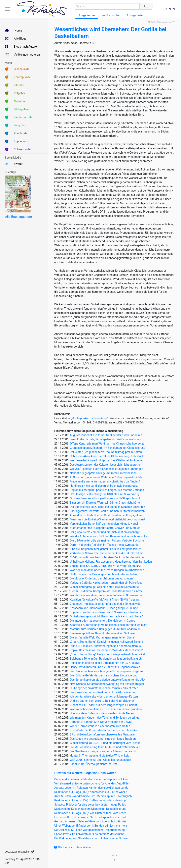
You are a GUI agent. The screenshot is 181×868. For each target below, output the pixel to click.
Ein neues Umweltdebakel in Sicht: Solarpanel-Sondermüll (90, 817)
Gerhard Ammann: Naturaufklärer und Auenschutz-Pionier (90, 821)
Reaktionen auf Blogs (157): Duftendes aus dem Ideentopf (90, 800)
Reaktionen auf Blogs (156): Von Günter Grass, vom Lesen (90, 813)
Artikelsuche (111, 15)
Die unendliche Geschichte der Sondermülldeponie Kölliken (91, 779)
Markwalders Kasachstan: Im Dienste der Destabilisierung (90, 809)
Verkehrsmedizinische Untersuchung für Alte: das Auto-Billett (92, 783)
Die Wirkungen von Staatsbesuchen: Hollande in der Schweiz (92, 838)
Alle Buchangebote (18, 217)
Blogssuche (87, 15)
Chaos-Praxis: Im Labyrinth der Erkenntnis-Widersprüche (89, 834)
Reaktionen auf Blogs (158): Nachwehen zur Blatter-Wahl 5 (91, 792)
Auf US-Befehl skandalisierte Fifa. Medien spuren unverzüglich (93, 796)
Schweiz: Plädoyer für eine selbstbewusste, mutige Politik (90, 805)
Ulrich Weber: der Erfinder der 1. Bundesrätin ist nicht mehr (91, 826)
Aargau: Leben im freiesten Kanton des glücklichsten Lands (91, 788)
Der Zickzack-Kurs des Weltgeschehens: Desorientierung (89, 830)
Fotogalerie (135, 15)
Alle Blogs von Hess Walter (73, 847)
